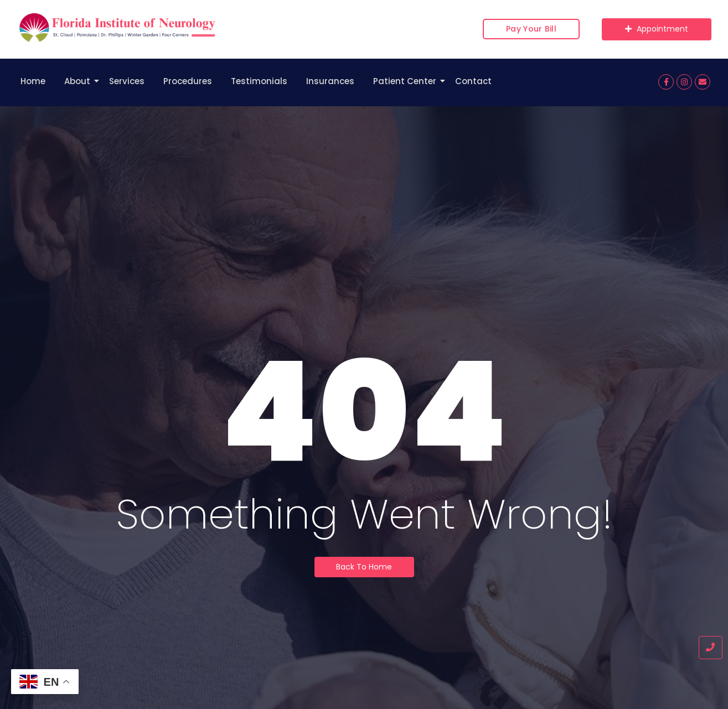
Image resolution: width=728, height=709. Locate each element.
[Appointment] (657, 29)
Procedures (188, 81)
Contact (473, 81)
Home (33, 81)
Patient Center (407, 81)
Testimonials (259, 81)
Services (127, 81)
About (79, 81)
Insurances (330, 81)
